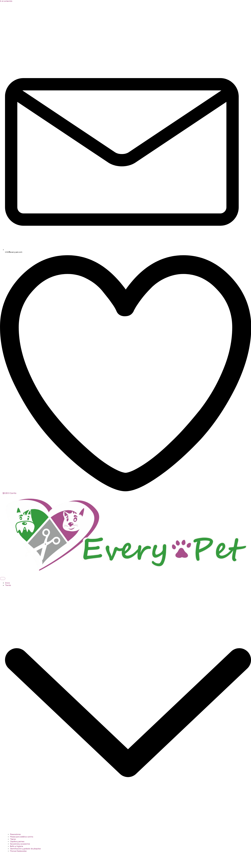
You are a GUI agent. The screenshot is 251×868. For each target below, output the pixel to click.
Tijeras (13, 839)
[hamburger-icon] (3, 578)
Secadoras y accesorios (20, 844)
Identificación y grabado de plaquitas (25, 849)
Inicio (7, 583)
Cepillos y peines (17, 842)
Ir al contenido (6, 1)
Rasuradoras (15, 834)
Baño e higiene (17, 846)
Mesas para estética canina (22, 837)
